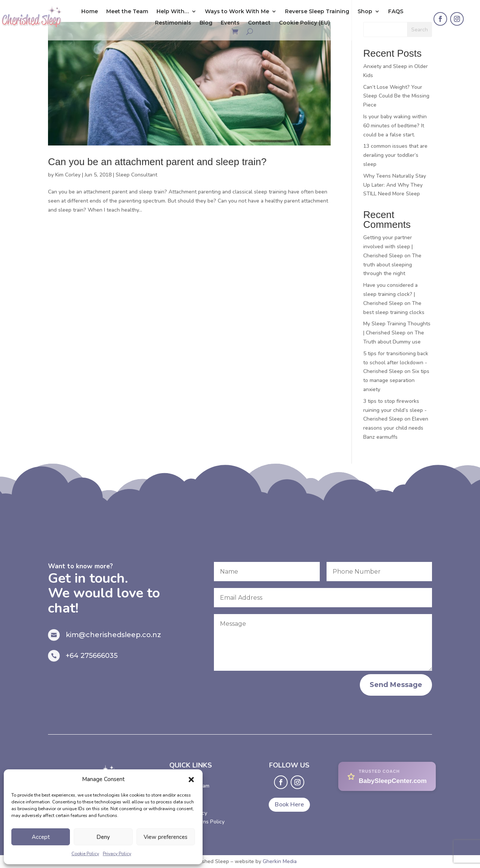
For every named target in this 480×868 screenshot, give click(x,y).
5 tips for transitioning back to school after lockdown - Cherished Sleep (396, 363)
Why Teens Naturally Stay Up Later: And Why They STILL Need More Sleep (395, 185)
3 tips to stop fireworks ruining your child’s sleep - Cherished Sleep (395, 410)
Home (90, 12)
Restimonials (173, 23)
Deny (103, 837)
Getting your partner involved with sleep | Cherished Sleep (388, 247)
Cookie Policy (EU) (304, 23)
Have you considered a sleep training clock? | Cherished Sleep (390, 294)
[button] (191, 780)
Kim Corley (68, 175)
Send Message (396, 685)
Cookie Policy (85, 854)
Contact (259, 23)
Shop (365, 12)
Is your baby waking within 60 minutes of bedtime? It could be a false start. (395, 126)
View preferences (166, 837)
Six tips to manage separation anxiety (396, 380)
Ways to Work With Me (237, 12)
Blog (206, 23)
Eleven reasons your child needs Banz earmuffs (396, 428)
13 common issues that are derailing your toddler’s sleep (395, 155)
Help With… (173, 12)
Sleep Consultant (136, 175)
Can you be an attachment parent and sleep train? (157, 162)
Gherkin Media (280, 861)
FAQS (396, 12)
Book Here (289, 805)
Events (230, 23)
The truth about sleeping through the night (392, 265)
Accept (41, 837)
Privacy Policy (117, 854)
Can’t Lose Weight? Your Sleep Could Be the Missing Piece (396, 96)
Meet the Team (127, 12)
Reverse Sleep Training (317, 12)
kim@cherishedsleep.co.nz (113, 635)
